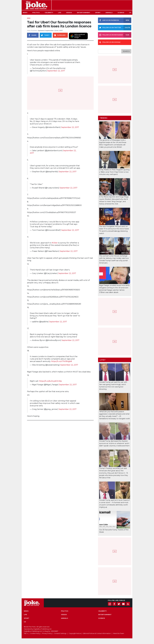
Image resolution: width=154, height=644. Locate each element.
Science (121, 13)
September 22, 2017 (56, 71)
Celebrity (49, 13)
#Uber (55, 243)
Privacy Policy (47, 633)
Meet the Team (119, 633)
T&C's (26, 633)
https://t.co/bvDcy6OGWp (50, 381)
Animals (109, 13)
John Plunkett (32, 30)
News (25, 13)
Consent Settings (60, 633)
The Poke (37, 5)
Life (60, 13)
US (130, 13)
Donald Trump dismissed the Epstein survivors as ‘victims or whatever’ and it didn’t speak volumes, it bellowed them (114, 443)
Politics (36, 13)
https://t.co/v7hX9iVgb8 (62, 361)
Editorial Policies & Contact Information (97, 633)
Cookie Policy (35, 633)
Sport (98, 13)
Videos (69, 13)
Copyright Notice (75, 633)
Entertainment (84, 13)
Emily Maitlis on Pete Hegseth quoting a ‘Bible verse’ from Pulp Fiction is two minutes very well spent (114, 172)
